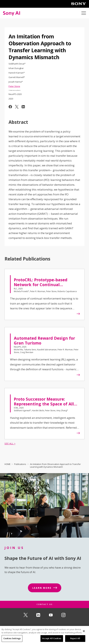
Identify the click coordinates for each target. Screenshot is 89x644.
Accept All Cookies (52, 639)
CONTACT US (45, 604)
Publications (20, 464)
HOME (7, 464)
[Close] (84, 631)
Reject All (75, 639)
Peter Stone (14, 86)
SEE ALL (9, 443)
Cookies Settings (12, 639)
